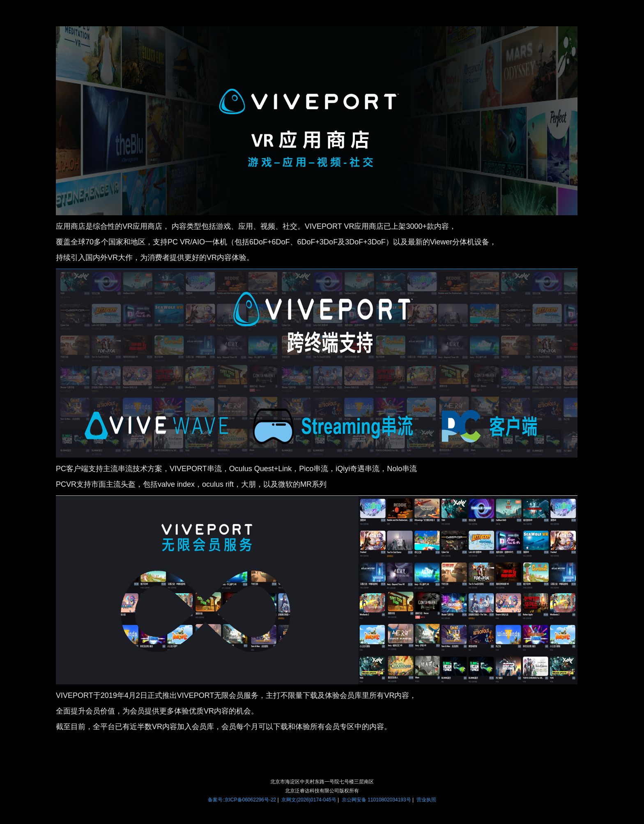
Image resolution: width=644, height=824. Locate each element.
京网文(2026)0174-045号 (309, 800)
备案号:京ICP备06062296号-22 (242, 800)
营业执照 (426, 800)
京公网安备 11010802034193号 (376, 800)
